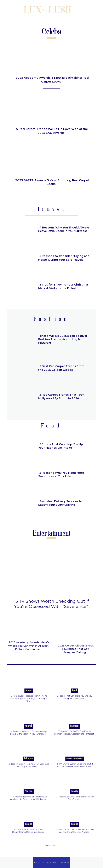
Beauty (74, 791)
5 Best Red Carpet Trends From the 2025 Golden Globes (61, 368)
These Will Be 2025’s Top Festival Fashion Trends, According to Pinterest (63, 339)
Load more (51, 845)
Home (29, 691)
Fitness (29, 791)
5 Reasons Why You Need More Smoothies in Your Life (61, 474)
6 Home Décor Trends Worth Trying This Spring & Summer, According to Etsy (29, 698)
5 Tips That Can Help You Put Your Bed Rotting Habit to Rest (29, 765)
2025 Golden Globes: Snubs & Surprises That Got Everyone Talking (76, 649)
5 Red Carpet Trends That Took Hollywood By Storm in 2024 (61, 396)
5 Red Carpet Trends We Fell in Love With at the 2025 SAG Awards (52, 131)
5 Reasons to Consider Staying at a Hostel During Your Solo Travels (64, 258)
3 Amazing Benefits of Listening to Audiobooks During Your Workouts (29, 798)
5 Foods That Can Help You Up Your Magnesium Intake (61, 446)
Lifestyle (28, 759)
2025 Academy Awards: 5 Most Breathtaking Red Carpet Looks (52, 80)
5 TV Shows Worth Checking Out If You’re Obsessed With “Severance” (51, 604)
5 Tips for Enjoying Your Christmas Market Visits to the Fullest (63, 286)
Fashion (74, 726)
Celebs (28, 824)
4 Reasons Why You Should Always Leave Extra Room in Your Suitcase (64, 229)
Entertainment (74, 759)
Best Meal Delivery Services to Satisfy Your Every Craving (60, 503)
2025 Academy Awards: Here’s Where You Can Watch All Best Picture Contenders (29, 646)
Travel (29, 726)
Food (74, 691)
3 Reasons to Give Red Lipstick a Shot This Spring (75, 798)
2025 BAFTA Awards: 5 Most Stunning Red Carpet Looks (52, 182)
